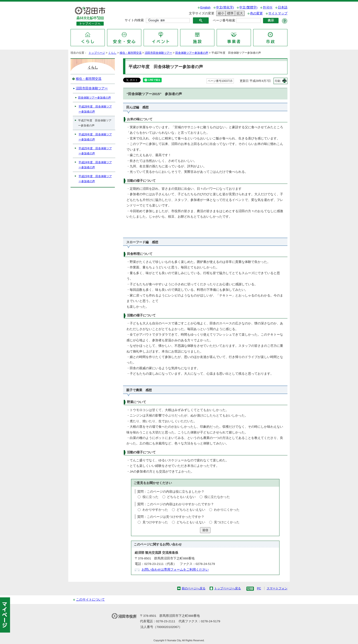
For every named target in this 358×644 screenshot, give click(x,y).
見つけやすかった (155, 522)
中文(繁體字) (248, 7)
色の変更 (256, 13)
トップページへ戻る (228, 588)
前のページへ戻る (194, 588)
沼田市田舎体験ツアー (158, 53)
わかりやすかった (155, 510)
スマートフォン (277, 588)
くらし (112, 53)
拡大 (239, 13)
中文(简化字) (225, 7)
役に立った (150, 497)
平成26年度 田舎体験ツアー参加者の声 (95, 137)
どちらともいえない (181, 497)
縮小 (220, 13)
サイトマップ (278, 13)
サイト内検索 (134, 20)
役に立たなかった (217, 497)
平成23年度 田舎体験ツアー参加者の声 (95, 179)
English (205, 7)
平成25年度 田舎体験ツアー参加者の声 (95, 151)
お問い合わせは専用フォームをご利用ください (175, 570)
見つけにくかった (227, 522)
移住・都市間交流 (131, 53)
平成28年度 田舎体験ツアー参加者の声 (95, 109)
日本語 (283, 7)
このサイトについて (90, 600)
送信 (205, 530)
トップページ (97, 53)
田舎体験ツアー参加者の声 (192, 53)
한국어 (268, 7)
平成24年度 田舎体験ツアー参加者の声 (95, 165)
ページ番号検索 (224, 20)
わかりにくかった (227, 510)
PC (259, 588)
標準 (230, 13)
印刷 (278, 81)
